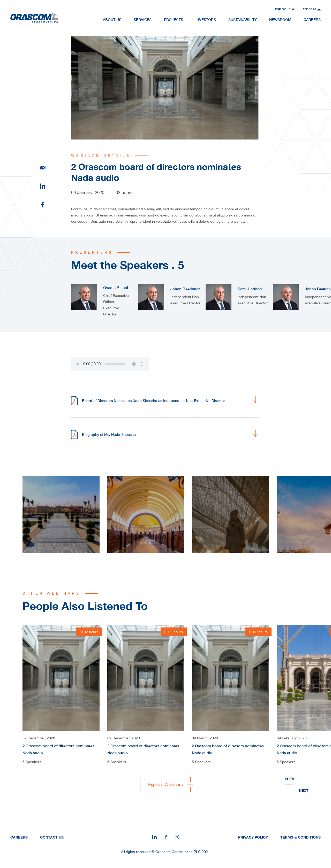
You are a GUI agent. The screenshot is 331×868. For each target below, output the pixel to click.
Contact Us (52, 837)
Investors (206, 20)
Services (143, 20)
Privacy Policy (253, 837)
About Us (112, 20)
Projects (174, 20)
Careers (312, 20)
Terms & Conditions (300, 837)
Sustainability (243, 20)
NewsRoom (280, 20)
